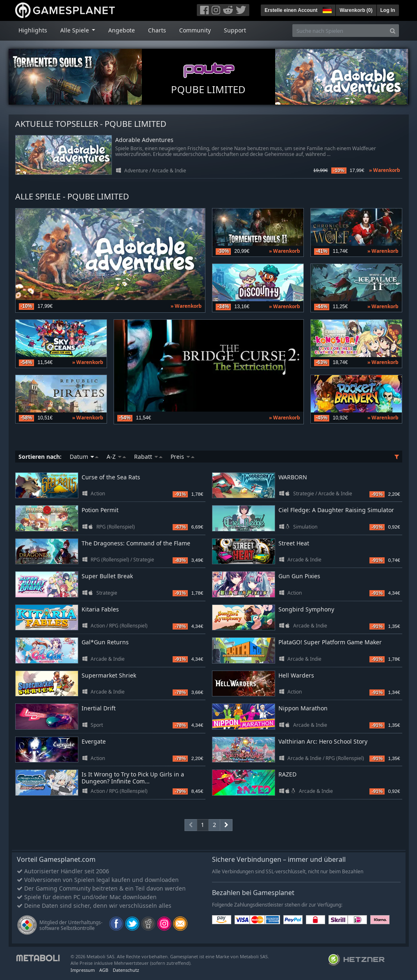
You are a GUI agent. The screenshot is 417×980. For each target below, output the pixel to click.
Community (195, 30)
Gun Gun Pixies (299, 576)
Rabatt (148, 457)
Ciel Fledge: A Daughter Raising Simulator (336, 510)
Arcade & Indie (169, 171)
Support (235, 30)
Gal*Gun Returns (105, 642)
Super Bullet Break (107, 576)
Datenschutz (126, 970)
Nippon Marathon (303, 708)
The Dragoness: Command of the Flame (136, 543)
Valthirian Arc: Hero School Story (323, 741)
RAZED (287, 774)
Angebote (122, 30)
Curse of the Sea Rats (111, 477)
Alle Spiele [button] (75, 30)
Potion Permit (100, 510)
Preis (182, 457)
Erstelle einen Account (291, 10)
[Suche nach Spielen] (340, 31)
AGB (104, 970)
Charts (157, 30)
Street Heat (294, 543)
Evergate (94, 741)
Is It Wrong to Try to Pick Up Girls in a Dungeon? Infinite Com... (133, 778)
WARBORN (293, 477)
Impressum (83, 970)
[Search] (393, 31)
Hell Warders (296, 675)
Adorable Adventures (144, 140)
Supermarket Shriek (109, 675)
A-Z (116, 457)
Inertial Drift (99, 708)
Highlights (33, 30)
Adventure (136, 171)
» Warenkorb (385, 170)
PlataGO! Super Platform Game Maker (330, 642)
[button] (326, 9)
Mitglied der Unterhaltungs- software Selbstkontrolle (71, 925)
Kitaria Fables (100, 609)
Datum (84, 457)
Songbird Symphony (306, 609)
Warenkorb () (356, 10)
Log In (388, 10)
